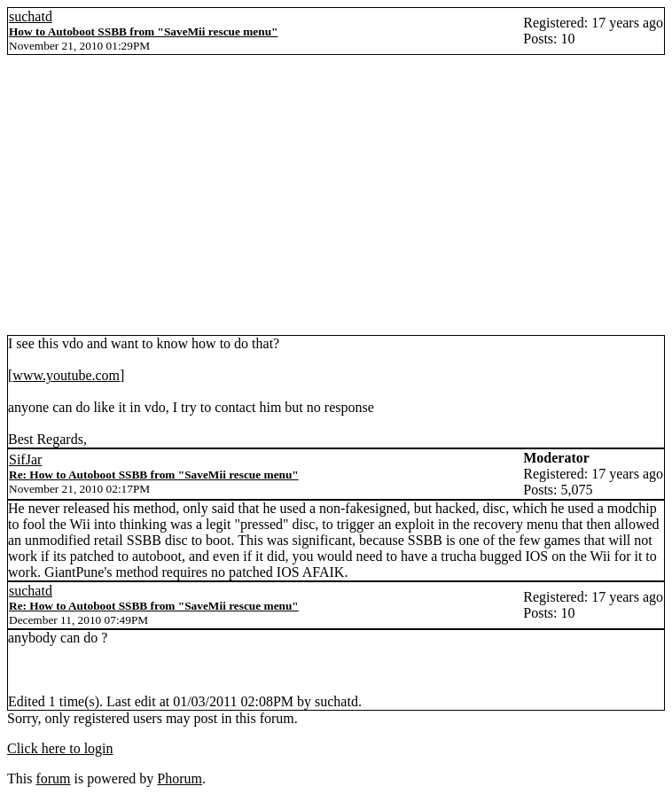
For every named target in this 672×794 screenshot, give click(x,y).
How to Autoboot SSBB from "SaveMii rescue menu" (143, 31)
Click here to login (60, 748)
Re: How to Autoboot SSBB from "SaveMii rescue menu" (154, 475)
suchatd (31, 16)
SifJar (25, 459)
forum (53, 778)
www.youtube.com (66, 375)
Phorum (180, 778)
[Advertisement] (336, 202)
